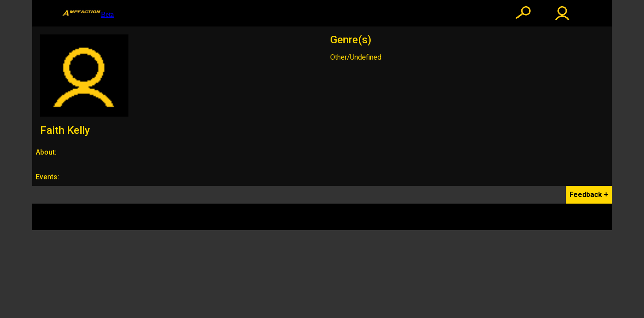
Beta (88, 13)
